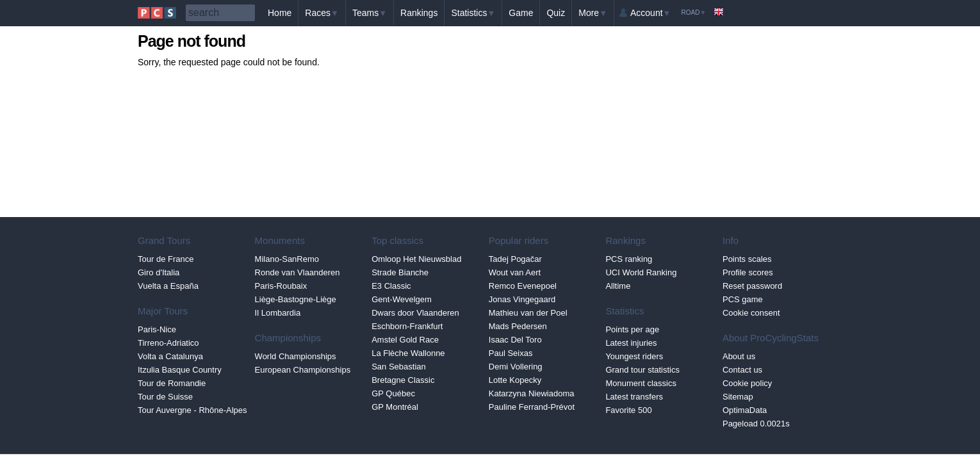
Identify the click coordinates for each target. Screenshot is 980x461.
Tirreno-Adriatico (168, 343)
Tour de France (166, 259)
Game (521, 13)
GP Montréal (395, 407)
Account (650, 13)
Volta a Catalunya (170, 356)
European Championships (303, 370)
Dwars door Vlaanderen (415, 313)
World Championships (296, 356)
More (593, 13)
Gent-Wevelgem (402, 299)
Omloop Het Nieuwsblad (416, 259)
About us (739, 356)
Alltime (618, 286)
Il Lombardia (278, 313)
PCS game (743, 299)
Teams (370, 13)
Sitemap (738, 397)
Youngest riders (634, 356)
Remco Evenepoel (523, 286)
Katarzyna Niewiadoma (532, 393)
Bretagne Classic (403, 380)
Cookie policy (747, 383)
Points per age (632, 329)
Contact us (742, 370)
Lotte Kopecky (515, 380)
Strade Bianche (400, 272)
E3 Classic (391, 286)
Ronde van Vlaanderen (298, 272)
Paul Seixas (511, 353)
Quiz (556, 13)
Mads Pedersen (518, 326)
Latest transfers (634, 397)
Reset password (752, 286)
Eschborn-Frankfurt (407, 326)
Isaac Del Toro (515, 340)
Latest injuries (631, 343)
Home (280, 13)
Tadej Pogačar (515, 259)
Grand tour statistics (642, 370)
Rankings (419, 13)
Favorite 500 (628, 410)
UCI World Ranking (641, 272)
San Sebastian (399, 367)
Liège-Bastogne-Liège (296, 299)
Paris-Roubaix (281, 286)
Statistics (473, 13)
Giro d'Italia (159, 272)
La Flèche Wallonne (408, 353)
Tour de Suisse (165, 397)
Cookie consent (751, 313)
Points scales (747, 259)
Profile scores (748, 272)
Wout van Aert (515, 272)
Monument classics (641, 383)
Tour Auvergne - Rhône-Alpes (192, 410)
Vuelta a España (168, 286)
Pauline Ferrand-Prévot (532, 407)
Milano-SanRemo (287, 259)
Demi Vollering (516, 367)
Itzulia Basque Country (180, 370)
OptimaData (745, 410)
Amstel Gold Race (405, 340)
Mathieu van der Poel (528, 313)
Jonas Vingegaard (522, 299)
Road (693, 12)
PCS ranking (629, 259)
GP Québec (393, 393)
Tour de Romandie (172, 383)
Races (322, 13)
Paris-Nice (157, 329)
